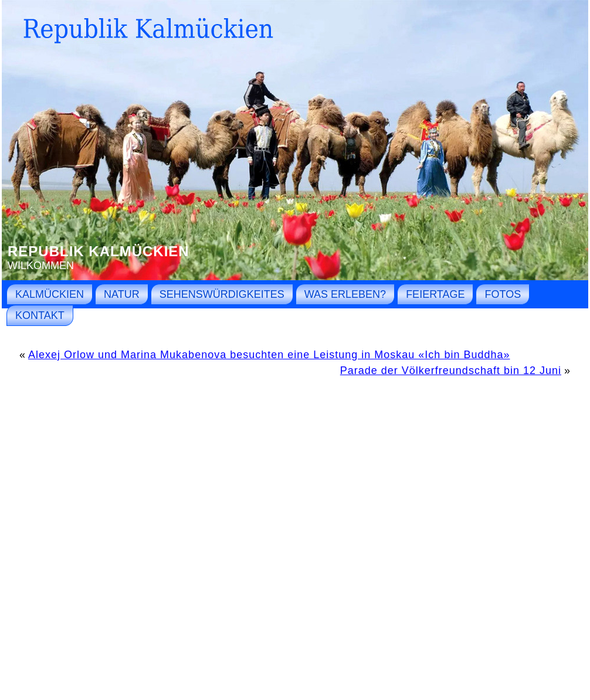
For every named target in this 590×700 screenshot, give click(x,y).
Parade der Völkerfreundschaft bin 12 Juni (451, 371)
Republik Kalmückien (99, 251)
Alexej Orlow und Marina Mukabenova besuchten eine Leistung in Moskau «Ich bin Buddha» (269, 355)
